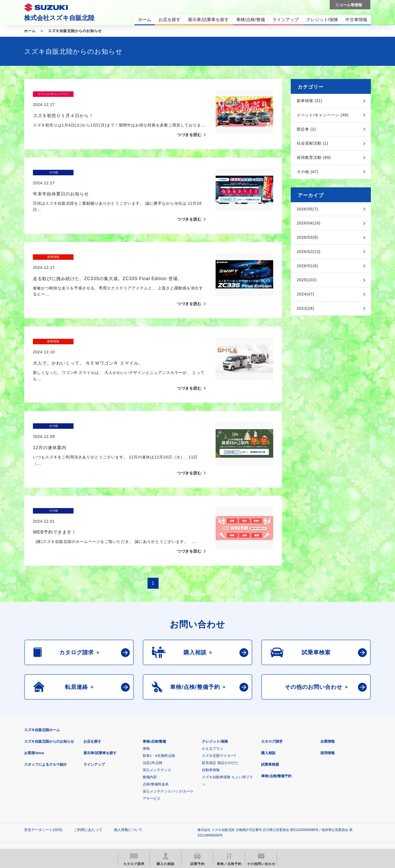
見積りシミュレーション (121, 809)
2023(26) (306, 308)
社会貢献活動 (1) (313, 143)
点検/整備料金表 (156, 731)
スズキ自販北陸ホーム (42, 677)
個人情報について (128, 777)
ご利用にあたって (88, 777)
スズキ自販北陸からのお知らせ (75, 31)
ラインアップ (94, 711)
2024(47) (306, 294)
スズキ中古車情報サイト (326, 809)
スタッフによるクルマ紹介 (46, 711)
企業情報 (328, 688)
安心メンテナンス (157, 717)
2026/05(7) (307, 209)
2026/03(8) (307, 237)
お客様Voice (34, 700)
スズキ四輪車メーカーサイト (53, 809)
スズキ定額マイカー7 (219, 702)
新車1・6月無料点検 (159, 702)
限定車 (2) (306, 129)
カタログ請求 (272, 688)
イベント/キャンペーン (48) (323, 115)
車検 (146, 695)
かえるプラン (213, 695)
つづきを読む (189, 124)
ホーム (30, 31)
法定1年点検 (153, 710)
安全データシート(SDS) (43, 777)
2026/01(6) (307, 266)
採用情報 (328, 700)
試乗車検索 (270, 711)
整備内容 (150, 724)
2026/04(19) (309, 223)
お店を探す (92, 688)
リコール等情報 (258, 809)
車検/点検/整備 (154, 688)
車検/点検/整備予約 (276, 723)
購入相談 (268, 700)
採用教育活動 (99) (314, 157)
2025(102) (307, 280)
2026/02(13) (309, 252)
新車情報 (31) (310, 101)
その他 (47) (308, 172)
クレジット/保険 (215, 688)
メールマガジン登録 (189, 809)
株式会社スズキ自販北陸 (59, 18)
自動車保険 (211, 717)
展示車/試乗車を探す (100, 700)
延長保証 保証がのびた (220, 710)
